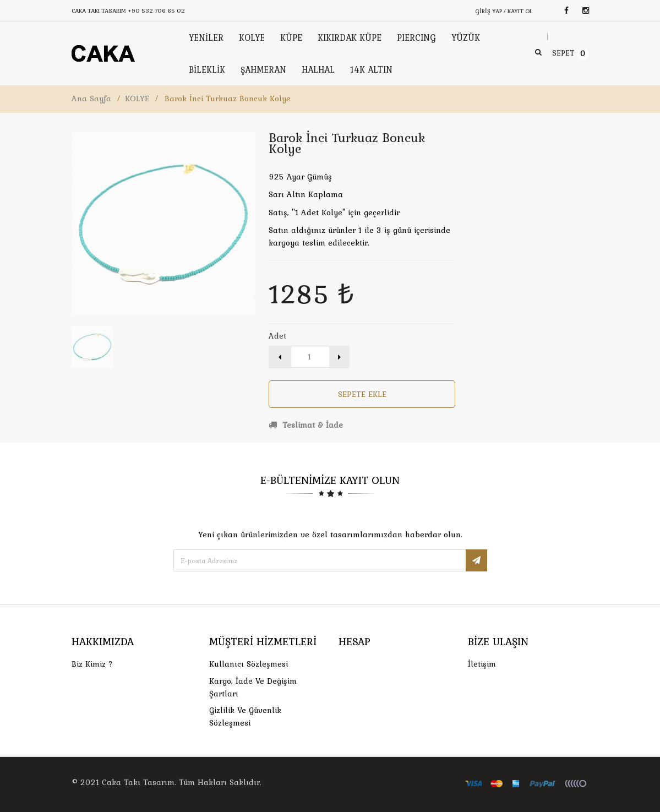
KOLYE (137, 99)
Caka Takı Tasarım (138, 782)
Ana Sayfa (91, 99)
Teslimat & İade (306, 425)
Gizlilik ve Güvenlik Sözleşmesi (245, 716)
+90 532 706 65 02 (156, 10)
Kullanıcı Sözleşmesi (249, 664)
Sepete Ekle (362, 394)
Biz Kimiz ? (92, 664)
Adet (277, 336)
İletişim (482, 664)
